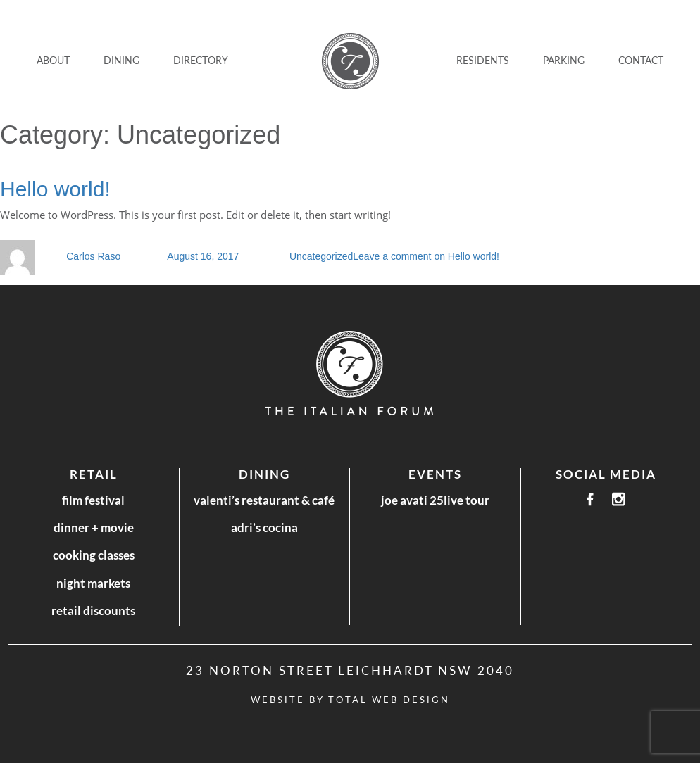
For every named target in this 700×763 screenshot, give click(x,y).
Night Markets (93, 583)
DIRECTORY (201, 60)
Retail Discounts (93, 611)
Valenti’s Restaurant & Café (264, 500)
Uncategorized (321, 256)
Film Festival (93, 500)
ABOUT (53, 60)
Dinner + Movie (94, 528)
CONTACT (641, 60)
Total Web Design (389, 700)
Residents (483, 60)
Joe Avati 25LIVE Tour (435, 500)
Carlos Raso (93, 256)
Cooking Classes (94, 555)
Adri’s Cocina (264, 528)
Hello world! (55, 189)
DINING (121, 60)
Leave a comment (426, 256)
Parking (564, 60)
